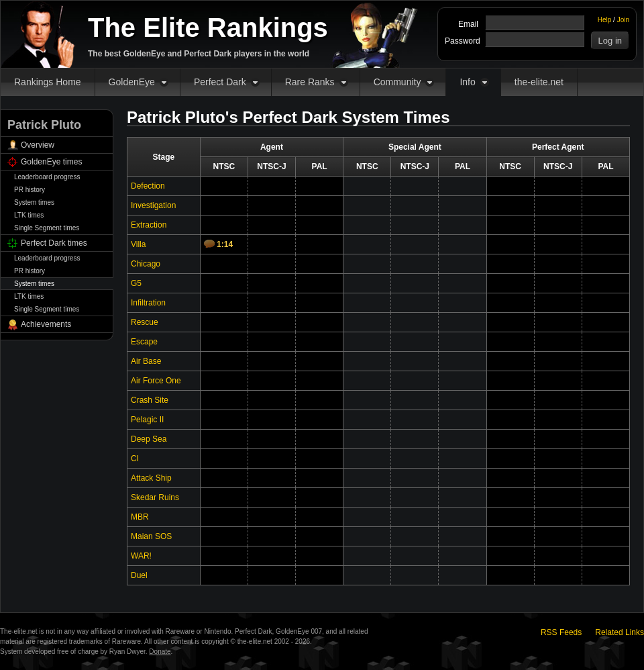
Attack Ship (151, 478)
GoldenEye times (51, 162)
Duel (139, 575)
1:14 (225, 244)
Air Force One (156, 381)
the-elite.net (539, 82)
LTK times (29, 215)
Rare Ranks (310, 82)
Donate (160, 652)
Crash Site (150, 400)
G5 (136, 283)
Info (467, 82)
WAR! (141, 556)
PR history (30, 190)
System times (34, 202)
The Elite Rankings (208, 28)
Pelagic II (147, 420)
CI (135, 459)
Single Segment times (47, 228)
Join (623, 20)
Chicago (146, 264)
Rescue (145, 322)
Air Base (146, 361)
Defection (148, 186)
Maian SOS (151, 536)
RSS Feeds (561, 632)
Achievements (46, 324)
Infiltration (148, 303)
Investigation (153, 205)
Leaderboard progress (47, 177)
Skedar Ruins (155, 497)
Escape (144, 342)
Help (605, 20)
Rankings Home (48, 82)
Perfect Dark (220, 82)
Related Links (620, 632)
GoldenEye (132, 82)
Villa (138, 244)
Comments (209, 244)
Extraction (149, 225)
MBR (140, 517)
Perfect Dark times (54, 243)
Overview (38, 145)
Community (397, 82)
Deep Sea (149, 439)
